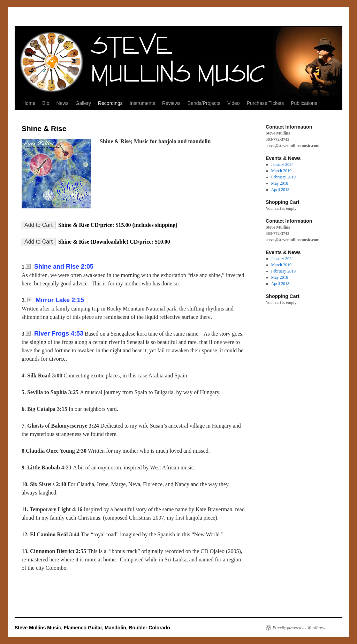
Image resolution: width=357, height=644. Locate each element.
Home (29, 103)
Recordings (110, 103)
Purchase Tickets (265, 103)
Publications (304, 103)
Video (234, 103)
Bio (46, 103)
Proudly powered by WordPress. (299, 628)
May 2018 (280, 183)
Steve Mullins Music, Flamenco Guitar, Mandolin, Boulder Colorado (92, 628)
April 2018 (280, 190)
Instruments (142, 103)
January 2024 (282, 164)
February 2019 (283, 177)
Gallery (83, 103)
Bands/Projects (204, 103)
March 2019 (281, 171)
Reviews (171, 103)
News (63, 103)
